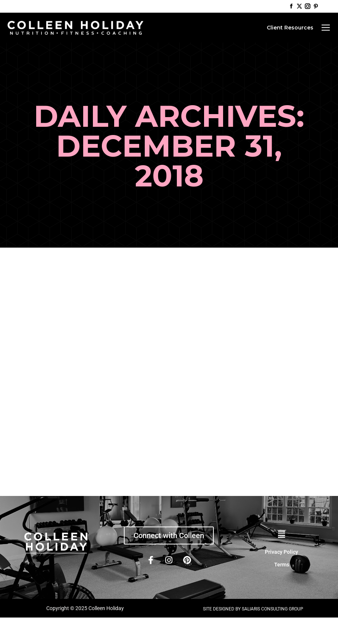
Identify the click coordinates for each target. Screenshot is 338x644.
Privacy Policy (281, 552)
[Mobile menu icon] (326, 28)
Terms (282, 565)
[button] (282, 535)
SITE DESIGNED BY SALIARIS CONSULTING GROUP (253, 609)
